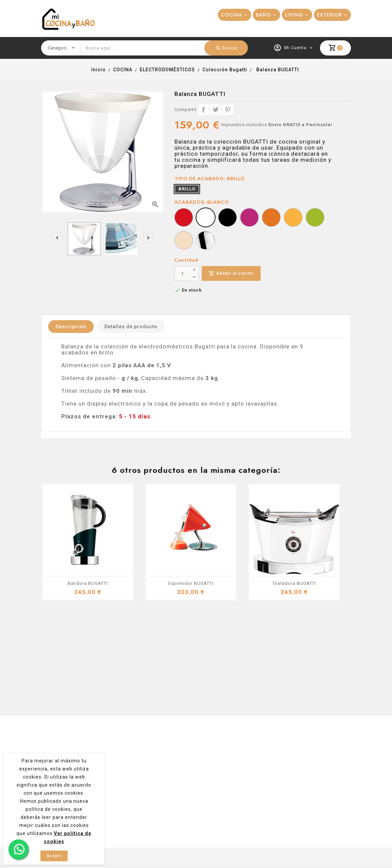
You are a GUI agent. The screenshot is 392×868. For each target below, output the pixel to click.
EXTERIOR (329, 15)
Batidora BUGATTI (88, 583)
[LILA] (249, 218)
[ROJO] (184, 218)
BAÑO (264, 15)
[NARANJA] (271, 218)
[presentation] (57, 238)
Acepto (54, 856)
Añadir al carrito (231, 274)
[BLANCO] (206, 218)
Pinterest (228, 110)
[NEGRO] (227, 218)
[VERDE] (315, 218)
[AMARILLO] (293, 218)
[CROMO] (206, 241)
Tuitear (216, 110)
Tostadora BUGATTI (294, 583)
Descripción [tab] (71, 327)
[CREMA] (184, 241)
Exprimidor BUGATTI (191, 583)
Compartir (203, 110)
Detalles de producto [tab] (131, 327)
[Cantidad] (183, 273)
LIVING (294, 15)
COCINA (232, 15)
